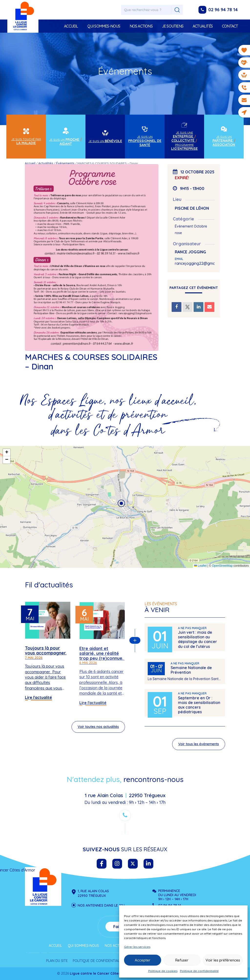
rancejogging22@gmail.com (200, 263)
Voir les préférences (223, 960)
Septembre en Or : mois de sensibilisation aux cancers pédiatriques (199, 707)
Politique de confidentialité (199, 971)
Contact (230, 26)
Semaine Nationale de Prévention (191, 672)
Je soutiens (173, 26)
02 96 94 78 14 (223, 10)
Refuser (182, 960)
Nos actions (141, 26)
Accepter (143, 960)
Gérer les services (137, 947)
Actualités (203, 26)
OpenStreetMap (222, 566)
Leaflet (200, 566)
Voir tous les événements (199, 746)
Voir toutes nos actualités (98, 729)
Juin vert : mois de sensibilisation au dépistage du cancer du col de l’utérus (198, 642)
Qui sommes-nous (104, 26)
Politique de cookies (163, 971)
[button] (121, 503)
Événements (65, 163)
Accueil (71, 26)
